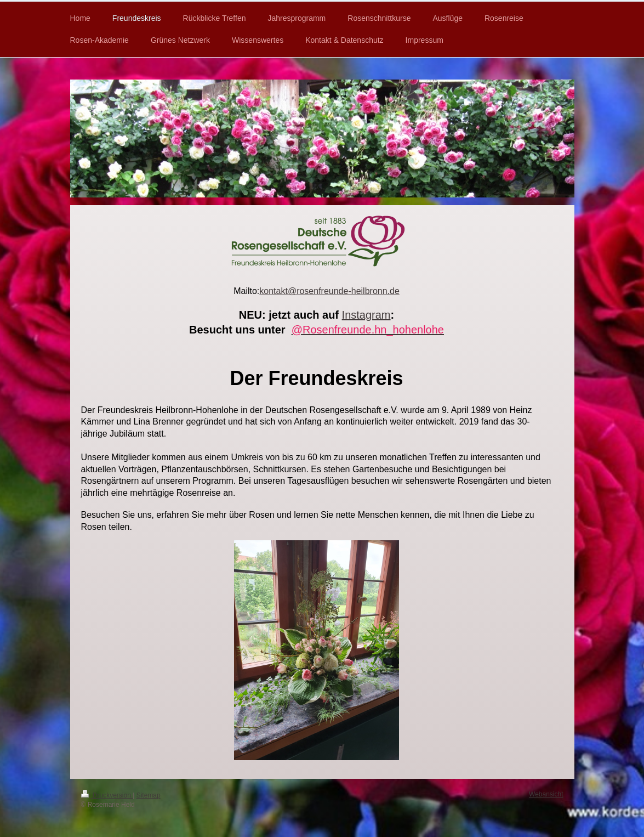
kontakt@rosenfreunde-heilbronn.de (329, 291)
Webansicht (546, 794)
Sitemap (149, 795)
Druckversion (107, 795)
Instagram (366, 315)
